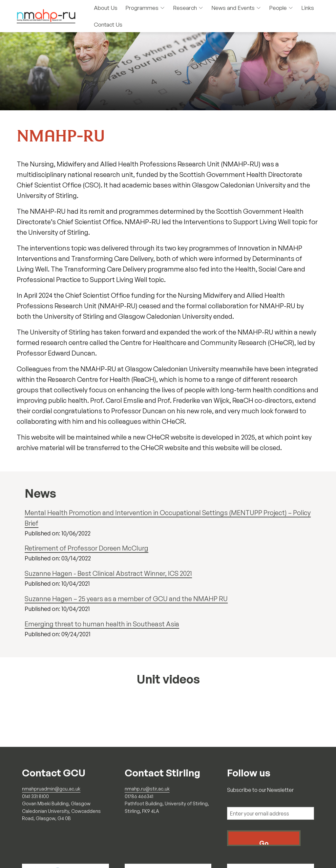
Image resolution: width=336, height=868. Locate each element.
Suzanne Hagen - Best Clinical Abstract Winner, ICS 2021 (108, 573)
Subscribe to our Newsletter (260, 790)
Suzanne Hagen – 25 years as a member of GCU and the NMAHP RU (126, 599)
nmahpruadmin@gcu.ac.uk (51, 789)
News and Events (236, 8)
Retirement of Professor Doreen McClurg (86, 548)
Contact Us (108, 24)
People (281, 8)
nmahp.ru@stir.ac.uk (147, 789)
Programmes (145, 8)
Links (308, 8)
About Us (106, 8)
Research (188, 8)
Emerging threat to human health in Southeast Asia (102, 624)
